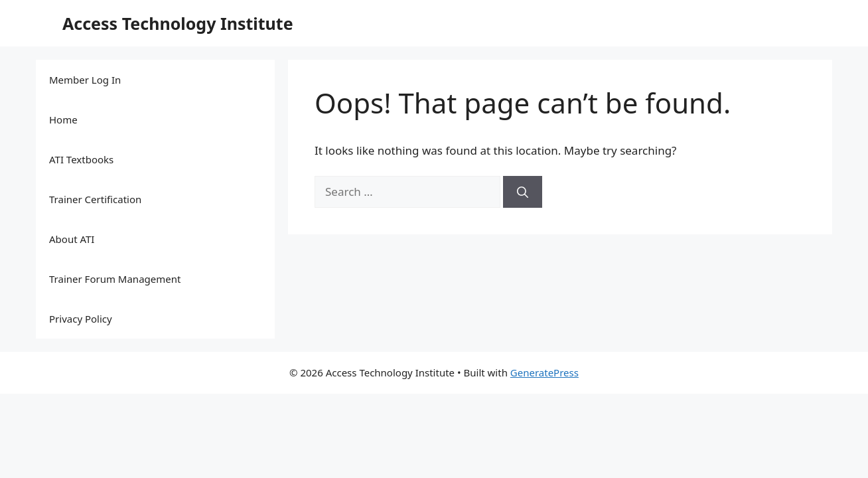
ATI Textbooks (81, 159)
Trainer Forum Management (115, 279)
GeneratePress (544, 372)
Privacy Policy (81, 319)
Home (63, 119)
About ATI (72, 239)
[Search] (523, 192)
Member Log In (85, 80)
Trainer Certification (95, 199)
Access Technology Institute (178, 23)
